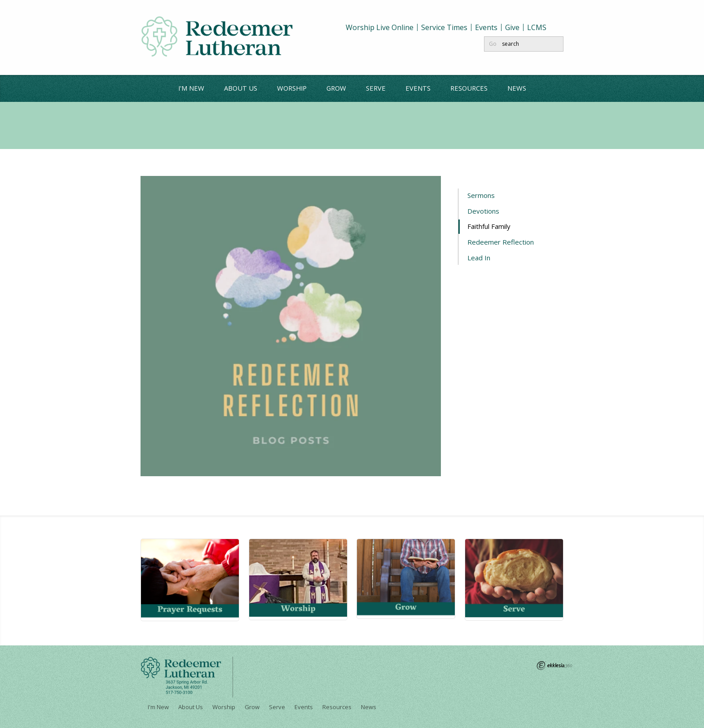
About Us (241, 88)
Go (493, 44)
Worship (292, 88)
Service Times (444, 27)
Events (486, 27)
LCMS (537, 27)
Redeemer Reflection (501, 242)
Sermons (481, 195)
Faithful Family (490, 226)
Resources (469, 88)
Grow (336, 88)
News (517, 88)
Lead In (479, 258)
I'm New (191, 88)
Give (512, 27)
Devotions (483, 211)
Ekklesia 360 (554, 666)
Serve (376, 88)
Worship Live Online (380, 27)
